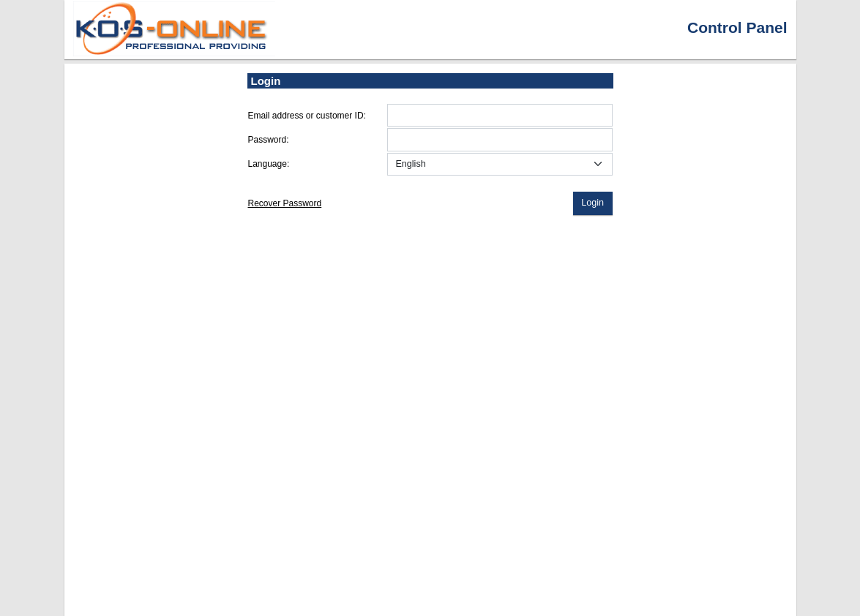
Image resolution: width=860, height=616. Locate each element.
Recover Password (285, 203)
